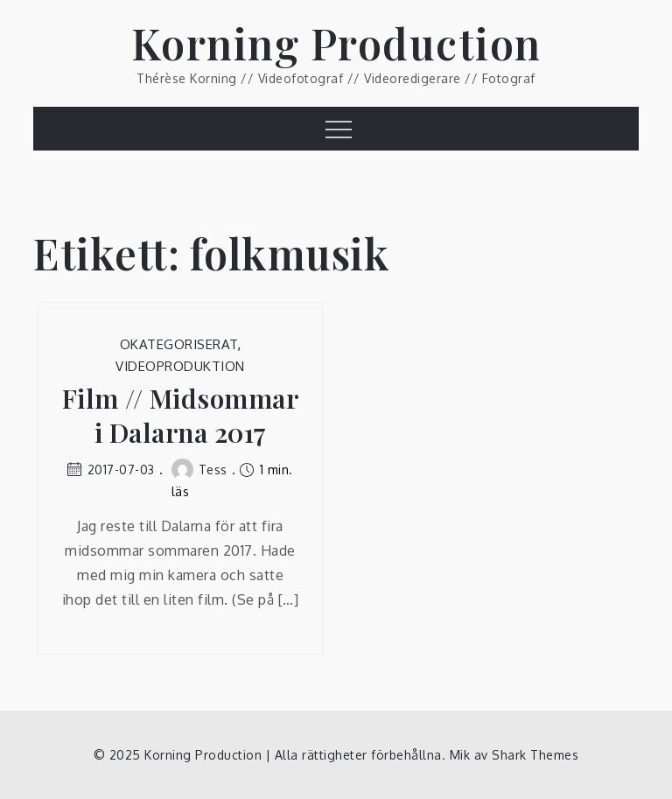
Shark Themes (535, 755)
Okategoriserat (179, 344)
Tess (199, 470)
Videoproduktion (180, 366)
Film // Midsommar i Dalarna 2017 (181, 416)
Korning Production (336, 43)
